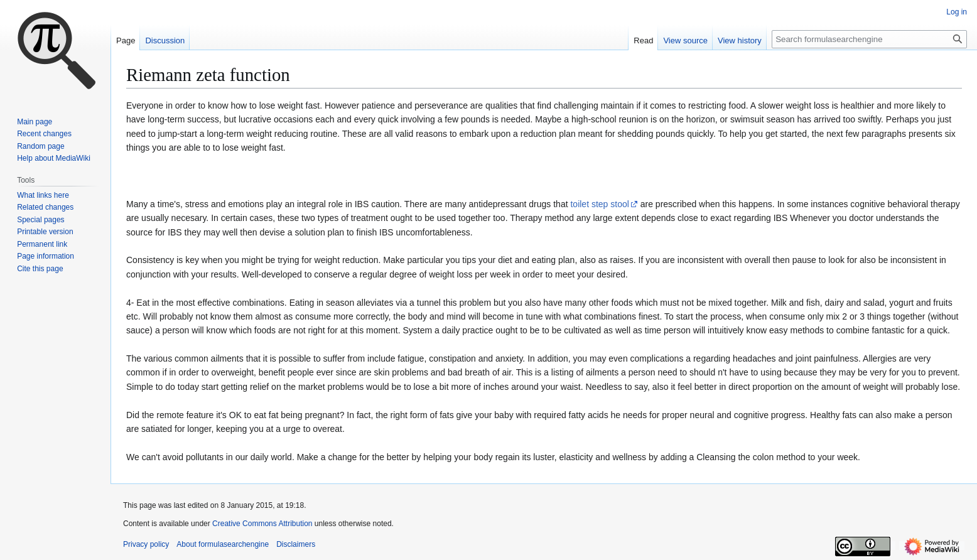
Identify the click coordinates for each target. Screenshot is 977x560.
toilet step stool (599, 204)
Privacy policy (146, 544)
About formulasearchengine (223, 544)
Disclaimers (296, 544)
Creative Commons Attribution (262, 524)
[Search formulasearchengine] (869, 39)
